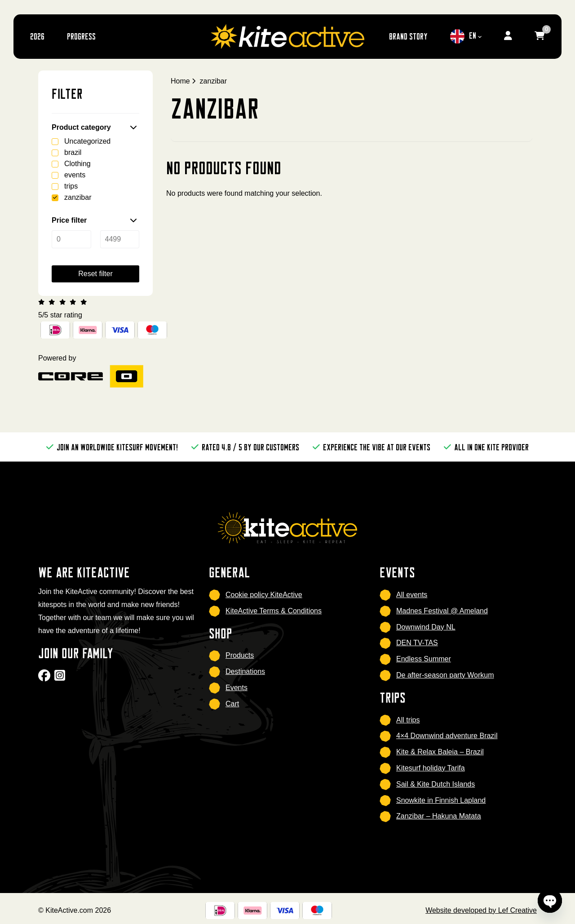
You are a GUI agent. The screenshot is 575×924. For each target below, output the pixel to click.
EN (463, 36)
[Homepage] (287, 36)
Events (237, 688)
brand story (408, 36)
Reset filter (95, 274)
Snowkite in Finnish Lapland (441, 800)
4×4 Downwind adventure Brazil (447, 736)
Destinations (245, 671)
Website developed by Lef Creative (481, 910)
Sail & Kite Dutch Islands (436, 784)
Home (180, 81)
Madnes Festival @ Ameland (442, 611)
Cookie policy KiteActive (264, 595)
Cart (232, 704)
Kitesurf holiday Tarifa (431, 768)
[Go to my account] (508, 37)
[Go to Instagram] (61, 678)
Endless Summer (424, 659)
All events (412, 595)
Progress (81, 36)
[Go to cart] (540, 37)
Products (240, 655)
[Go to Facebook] (45, 678)
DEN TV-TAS (417, 643)
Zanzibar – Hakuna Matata (439, 816)
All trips (408, 720)
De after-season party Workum (445, 675)
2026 (37, 36)
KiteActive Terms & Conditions (274, 611)
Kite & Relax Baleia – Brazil (440, 752)
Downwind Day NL (426, 627)
